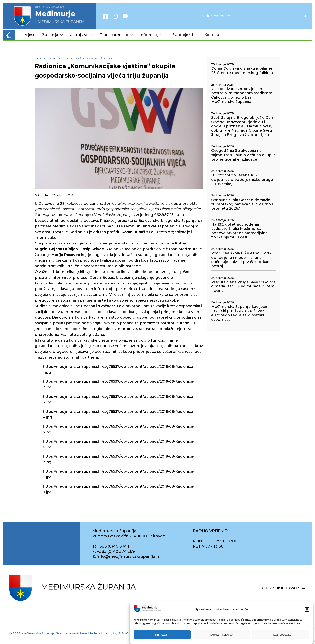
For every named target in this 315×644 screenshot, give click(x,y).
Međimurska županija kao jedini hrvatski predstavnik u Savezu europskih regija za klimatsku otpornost (240, 313)
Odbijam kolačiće (221, 639)
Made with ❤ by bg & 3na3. (109, 633)
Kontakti (212, 35)
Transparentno (116, 35)
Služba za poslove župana (71, 59)
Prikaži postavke (280, 639)
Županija (53, 35)
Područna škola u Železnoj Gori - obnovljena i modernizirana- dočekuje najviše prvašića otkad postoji (241, 260)
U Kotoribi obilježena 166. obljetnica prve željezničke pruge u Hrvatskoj (242, 180)
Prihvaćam (162, 639)
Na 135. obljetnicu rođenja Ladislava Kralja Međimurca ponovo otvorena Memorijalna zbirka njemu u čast (239, 231)
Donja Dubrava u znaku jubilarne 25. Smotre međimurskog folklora (242, 71)
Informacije (153, 35)
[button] (307, 614)
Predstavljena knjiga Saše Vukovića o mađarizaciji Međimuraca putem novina (243, 286)
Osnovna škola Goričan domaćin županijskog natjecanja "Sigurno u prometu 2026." (243, 204)
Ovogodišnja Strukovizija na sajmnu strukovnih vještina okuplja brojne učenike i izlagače (243, 155)
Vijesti (30, 35)
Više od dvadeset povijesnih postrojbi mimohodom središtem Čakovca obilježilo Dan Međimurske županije (242, 95)
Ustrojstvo (81, 35)
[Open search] (305, 16)
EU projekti (185, 35)
